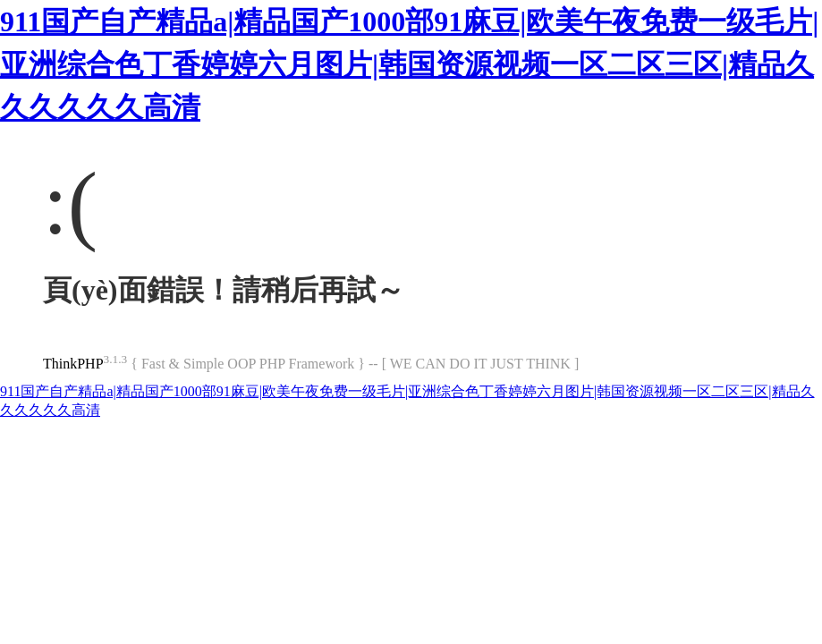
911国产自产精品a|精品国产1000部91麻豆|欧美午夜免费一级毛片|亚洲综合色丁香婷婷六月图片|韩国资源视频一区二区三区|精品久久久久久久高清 (409, 64)
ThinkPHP (73, 364)
